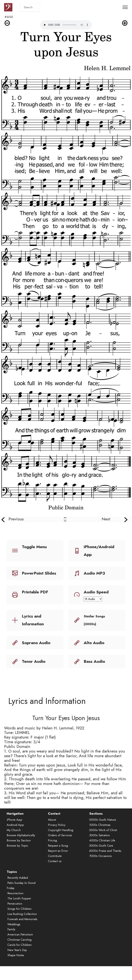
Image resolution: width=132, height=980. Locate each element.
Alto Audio (94, 643)
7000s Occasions (100, 869)
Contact (54, 827)
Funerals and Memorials (22, 932)
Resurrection (15, 906)
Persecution (15, 916)
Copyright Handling (61, 843)
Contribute (55, 869)
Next (106, 519)
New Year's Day (17, 963)
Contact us (55, 874)
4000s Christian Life (102, 853)
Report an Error (58, 864)
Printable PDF (35, 592)
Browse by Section (19, 853)
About (52, 833)
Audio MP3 (94, 573)
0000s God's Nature (103, 833)
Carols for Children (20, 958)
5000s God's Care (101, 858)
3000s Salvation (100, 848)
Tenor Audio (34, 661)
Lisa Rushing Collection (22, 927)
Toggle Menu (34, 547)
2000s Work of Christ (103, 843)
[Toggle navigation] (125, 7)
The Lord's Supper (19, 911)
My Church (14, 843)
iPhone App (14, 833)
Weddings (14, 937)
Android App (15, 838)
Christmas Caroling (19, 953)
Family (11, 942)
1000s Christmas (100, 838)
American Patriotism (20, 948)
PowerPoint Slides (39, 573)
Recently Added (18, 891)
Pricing (52, 853)
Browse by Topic (17, 858)
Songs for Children (19, 922)
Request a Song (58, 858)
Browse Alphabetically (21, 848)
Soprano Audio (36, 643)
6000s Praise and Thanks (105, 864)
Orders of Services (60, 848)
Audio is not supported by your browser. (66, 25)
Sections (96, 827)
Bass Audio (94, 661)
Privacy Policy (57, 838)
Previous (16, 519)
